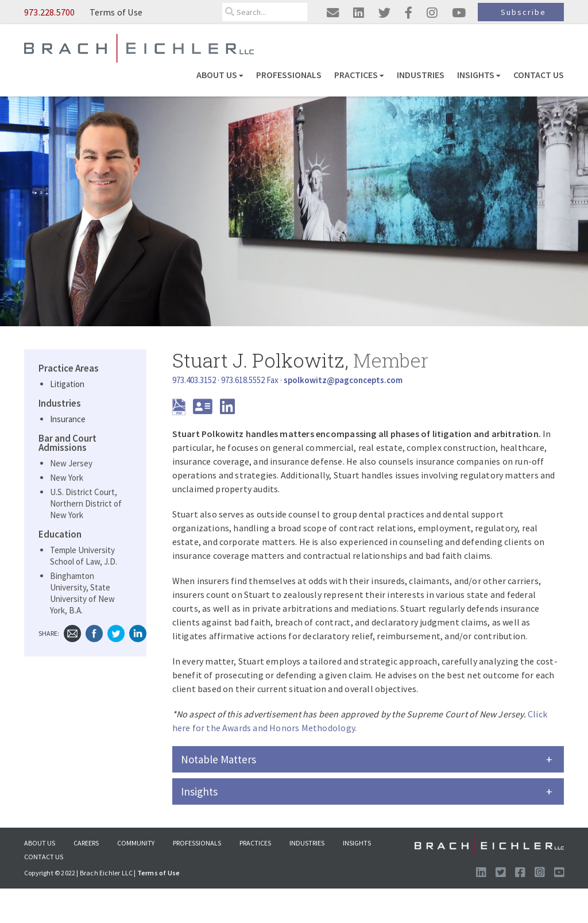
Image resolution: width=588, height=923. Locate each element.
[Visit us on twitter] (384, 13)
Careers (86, 843)
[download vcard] (206, 410)
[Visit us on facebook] (409, 13)
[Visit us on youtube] (459, 13)
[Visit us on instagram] (432, 13)
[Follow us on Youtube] (559, 873)
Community (136, 843)
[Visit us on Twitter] (500, 873)
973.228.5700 (49, 12)
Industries (421, 75)
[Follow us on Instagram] (539, 873)
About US (220, 75)
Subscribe (523, 12)
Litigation (67, 384)
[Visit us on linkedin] (359, 13)
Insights (479, 75)
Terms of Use (116, 12)
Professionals (289, 75)
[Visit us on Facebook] (520, 873)
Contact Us (539, 75)
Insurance (68, 419)
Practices (359, 75)
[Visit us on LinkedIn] (481, 873)
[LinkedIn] (227, 410)
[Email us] (333, 13)
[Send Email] (343, 380)
